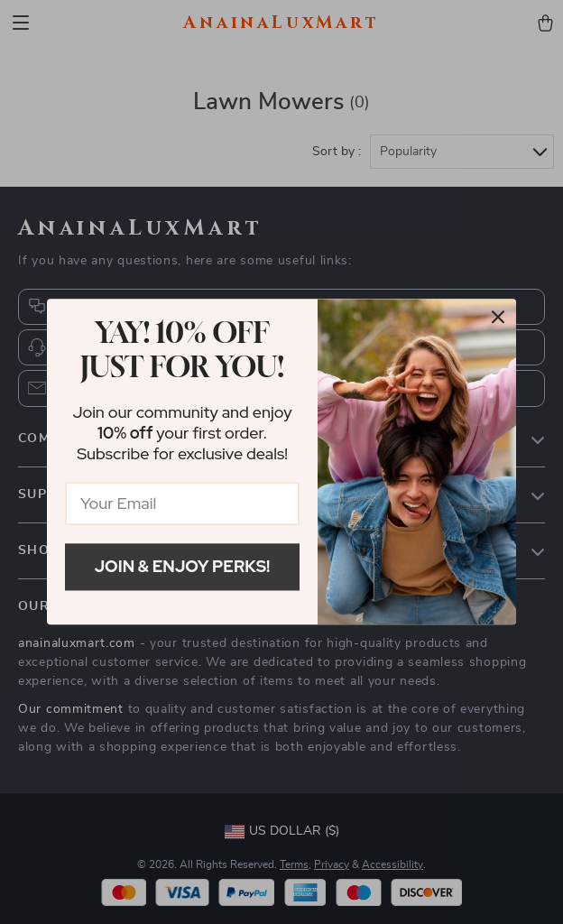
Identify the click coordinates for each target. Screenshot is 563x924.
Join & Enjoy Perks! (183, 566)
